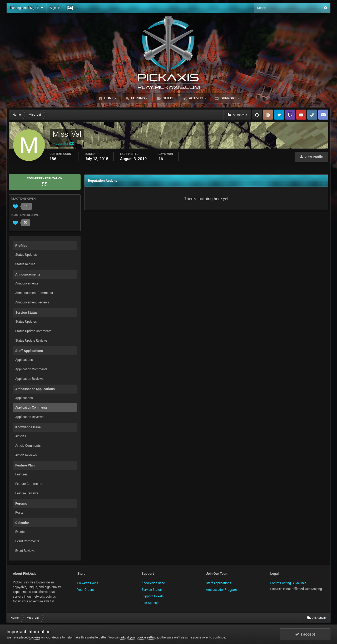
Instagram (268, 115)
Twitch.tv (290, 115)
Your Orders (85, 590)
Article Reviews (26, 455)
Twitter (279, 115)
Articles (21, 436)
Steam (312, 115)
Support (229, 98)
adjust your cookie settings (139, 637)
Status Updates (26, 255)
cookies (35, 637)
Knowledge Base (153, 583)
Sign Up (55, 8)
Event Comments (27, 541)
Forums (139, 98)
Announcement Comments (34, 293)
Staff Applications (218, 583)
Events (20, 532)
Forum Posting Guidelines (288, 583)
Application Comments (31, 369)
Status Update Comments (33, 331)
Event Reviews (25, 551)
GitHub (257, 115)
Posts (19, 513)
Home (110, 98)
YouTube (301, 115)
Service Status (152, 590)
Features (21, 474)
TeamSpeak (323, 115)
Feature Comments (29, 484)
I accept (305, 634)
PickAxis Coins (88, 583)
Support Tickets (153, 596)
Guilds (168, 98)
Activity (197, 98)
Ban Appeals (150, 603)
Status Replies (25, 264)
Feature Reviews (27, 493)
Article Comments (28, 446)
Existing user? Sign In (26, 8)
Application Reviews (29, 379)
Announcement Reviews (32, 302)
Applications (24, 360)
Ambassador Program (221, 590)
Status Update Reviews (31, 341)
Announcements (27, 283)
